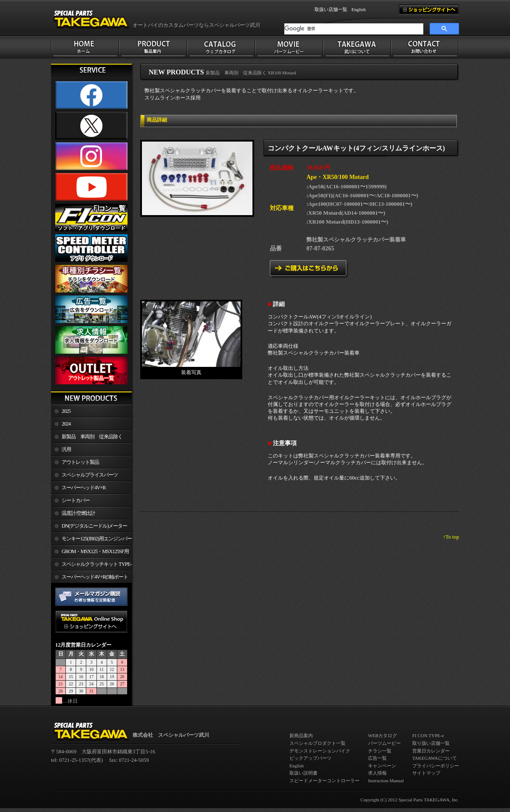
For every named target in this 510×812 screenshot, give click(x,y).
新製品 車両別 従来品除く (92, 437)
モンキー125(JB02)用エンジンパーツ (91, 540)
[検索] (354, 29)
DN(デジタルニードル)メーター (94, 526)
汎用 (66, 449)
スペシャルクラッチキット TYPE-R (91, 566)
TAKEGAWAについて (435, 758)
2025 (66, 411)
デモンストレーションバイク (320, 751)
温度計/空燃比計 (78, 513)
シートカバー (76, 500)
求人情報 (377, 773)
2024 (66, 424)
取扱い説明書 (303, 773)
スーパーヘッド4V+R (84, 488)
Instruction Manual (386, 781)
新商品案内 (301, 735)
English (359, 9)
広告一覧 (377, 758)
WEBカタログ (382, 735)
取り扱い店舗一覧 (431, 743)
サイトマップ (426, 773)
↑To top (451, 537)
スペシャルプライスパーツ (90, 475)
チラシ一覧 (380, 751)
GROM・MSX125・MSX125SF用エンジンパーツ (90, 553)
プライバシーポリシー (436, 766)
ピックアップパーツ (310, 758)
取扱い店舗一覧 (331, 9)
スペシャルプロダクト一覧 (317, 743)
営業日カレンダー (431, 751)
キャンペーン (382, 766)
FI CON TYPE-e (428, 735)
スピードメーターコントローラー (324, 781)
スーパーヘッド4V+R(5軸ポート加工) (89, 579)
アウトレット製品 (80, 462)
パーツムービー (384, 743)
